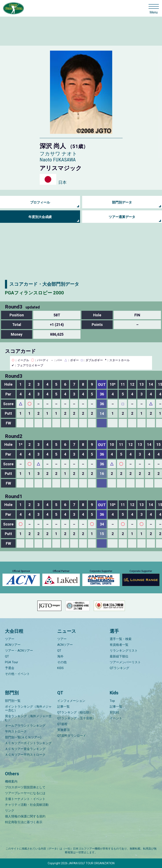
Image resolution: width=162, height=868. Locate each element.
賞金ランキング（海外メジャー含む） (28, 718)
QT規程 (62, 724)
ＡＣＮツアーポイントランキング (28, 743)
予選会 (10, 668)
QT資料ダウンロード (72, 736)
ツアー (10, 639)
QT (7, 656)
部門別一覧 (13, 701)
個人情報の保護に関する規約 (25, 816)
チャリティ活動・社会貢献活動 (27, 805)
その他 (62, 662)
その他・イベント (17, 674)
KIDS (60, 668)
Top (112, 701)
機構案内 (11, 781)
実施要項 (63, 730)
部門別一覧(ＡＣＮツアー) (23, 737)
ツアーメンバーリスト (125, 662)
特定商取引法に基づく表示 (24, 822)
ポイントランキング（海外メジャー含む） (28, 708)
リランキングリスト (124, 651)
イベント (116, 718)
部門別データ (122, 202)
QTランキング (119, 668)
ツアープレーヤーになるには (25, 793)
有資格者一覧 (119, 645)
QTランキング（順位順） (75, 712)
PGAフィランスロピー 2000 (34, 293)
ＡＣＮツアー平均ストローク (25, 755)
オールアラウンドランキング (25, 726)
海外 (60, 656)
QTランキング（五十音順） (76, 718)
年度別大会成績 (40, 217)
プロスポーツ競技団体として (25, 787)
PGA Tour (12, 662)
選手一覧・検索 (121, 639)
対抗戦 (114, 712)
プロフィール (40, 202)
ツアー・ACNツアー (19, 651)
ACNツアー (13, 645)
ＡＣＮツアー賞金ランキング (25, 749)
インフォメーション (71, 701)
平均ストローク (16, 731)
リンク (10, 811)
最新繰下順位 (119, 656)
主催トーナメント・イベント (25, 799)
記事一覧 (63, 707)
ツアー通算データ (122, 217)
